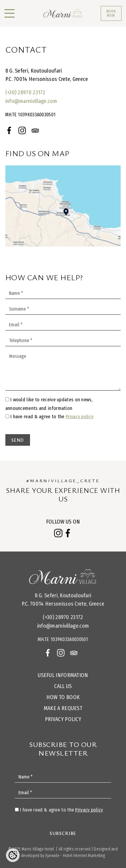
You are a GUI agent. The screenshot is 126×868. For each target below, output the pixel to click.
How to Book (63, 697)
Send (18, 440)
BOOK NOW (111, 13)
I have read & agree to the (52, 417)
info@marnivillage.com (31, 101)
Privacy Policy (63, 719)
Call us (63, 686)
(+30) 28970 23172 (25, 93)
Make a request (63, 708)
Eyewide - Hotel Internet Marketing (75, 856)
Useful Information (63, 675)
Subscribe (63, 833)
